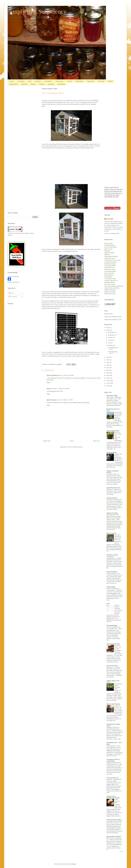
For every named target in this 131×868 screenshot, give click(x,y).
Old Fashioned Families (114, 820)
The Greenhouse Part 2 (113, 348)
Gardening (38, 81)
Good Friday (110, 397)
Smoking (42, 84)
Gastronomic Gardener (114, 836)
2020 (108, 363)
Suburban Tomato (112, 555)
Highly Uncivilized (112, 513)
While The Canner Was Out (118, 434)
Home (72, 441)
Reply (48, 383)
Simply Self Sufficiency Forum (113, 320)
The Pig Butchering (110, 279)
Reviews (33, 84)
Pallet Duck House (110, 269)
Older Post (96, 441)
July (109, 343)
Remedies (24, 84)
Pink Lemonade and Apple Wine (114, 286)
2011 (108, 383)
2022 (108, 357)
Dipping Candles (109, 253)
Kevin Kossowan (112, 572)
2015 (108, 373)
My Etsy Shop (108, 314)
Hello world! (110, 489)
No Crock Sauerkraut (111, 247)
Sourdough (51, 84)
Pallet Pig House (109, 268)
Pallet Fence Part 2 (110, 294)
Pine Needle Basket (110, 271)
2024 (108, 328)
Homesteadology (112, 625)
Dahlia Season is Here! (117, 801)
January (111, 345)
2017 (108, 368)
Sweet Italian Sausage (111, 256)
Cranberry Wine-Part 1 (111, 281)
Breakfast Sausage (110, 264)
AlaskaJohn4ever (112, 498)
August (110, 340)
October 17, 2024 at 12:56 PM (61, 389)
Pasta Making (79, 81)
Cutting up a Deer (110, 258)
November (111, 335)
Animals (12, 81)
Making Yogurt (109, 243)
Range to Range (112, 452)
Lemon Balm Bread (110, 266)
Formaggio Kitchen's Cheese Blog (113, 760)
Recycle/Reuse (14, 84)
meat (108, 604)
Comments (13, 296)
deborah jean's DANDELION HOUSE (113, 797)
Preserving (101, 81)
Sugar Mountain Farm (113, 488)
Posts (11, 293)
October (111, 338)
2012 (108, 381)
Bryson (49, 389)
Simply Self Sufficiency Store (113, 317)
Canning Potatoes (110, 245)
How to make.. (60, 81)
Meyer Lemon (108, 249)
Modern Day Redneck (113, 704)
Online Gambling (52, 375)
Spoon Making (109, 275)
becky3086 (110, 219)
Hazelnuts (107, 251)
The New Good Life (113, 778)
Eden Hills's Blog (112, 396)
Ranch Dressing (109, 273)
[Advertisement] (71, 168)
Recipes (110, 81)
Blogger (74, 864)
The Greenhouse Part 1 (113, 353)
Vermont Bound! (111, 746)
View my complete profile (112, 233)
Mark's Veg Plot (111, 533)
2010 (108, 386)
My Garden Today (112, 474)
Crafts (30, 81)
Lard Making (108, 277)
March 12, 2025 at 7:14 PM (65, 400)
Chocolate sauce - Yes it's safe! (118, 647)
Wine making (61, 84)
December (111, 332)
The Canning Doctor (113, 431)
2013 (108, 378)
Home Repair (48, 81)
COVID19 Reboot (112, 573)
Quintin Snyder (51, 400)
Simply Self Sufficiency (37, 12)
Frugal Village (111, 587)
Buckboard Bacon (110, 282)
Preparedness (91, 81)
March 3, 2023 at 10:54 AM (66, 375)
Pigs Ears (107, 255)
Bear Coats (110, 667)
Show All (121, 852)
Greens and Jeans (112, 666)
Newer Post (47, 441)
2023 (108, 330)
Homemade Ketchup (110, 262)
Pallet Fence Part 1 (110, 292)
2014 (108, 375)
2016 (108, 370)
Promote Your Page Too (14, 282)
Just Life (70, 81)
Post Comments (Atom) (75, 447)
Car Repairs (21, 81)
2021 (108, 360)
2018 (108, 365)
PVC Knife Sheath (110, 284)
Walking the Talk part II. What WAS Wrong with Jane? (113, 729)
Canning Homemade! (113, 644)
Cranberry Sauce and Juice (112, 260)
